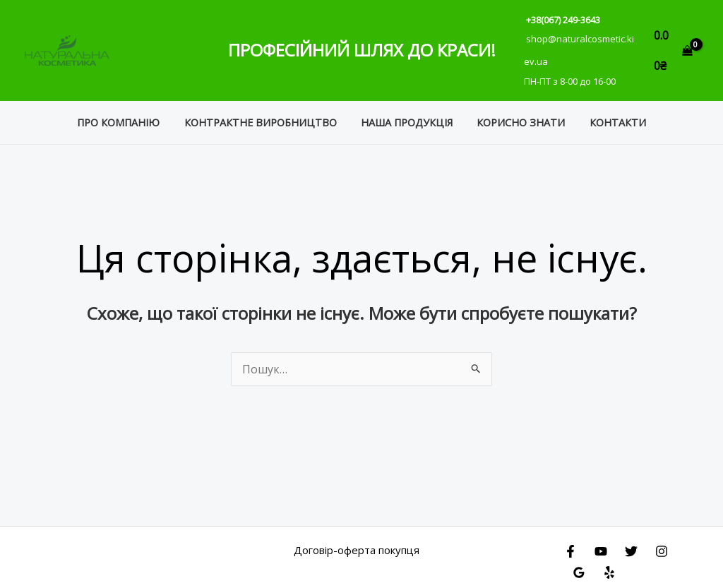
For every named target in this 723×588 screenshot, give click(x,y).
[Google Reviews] (579, 564)
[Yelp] (609, 564)
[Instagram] (662, 543)
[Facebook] (570, 543)
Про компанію (126, 114)
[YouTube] (601, 543)
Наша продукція (407, 114)
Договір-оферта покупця (357, 541)
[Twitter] (631, 543)
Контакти (610, 114)
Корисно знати (517, 114)
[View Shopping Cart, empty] (673, 46)
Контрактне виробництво (264, 114)
